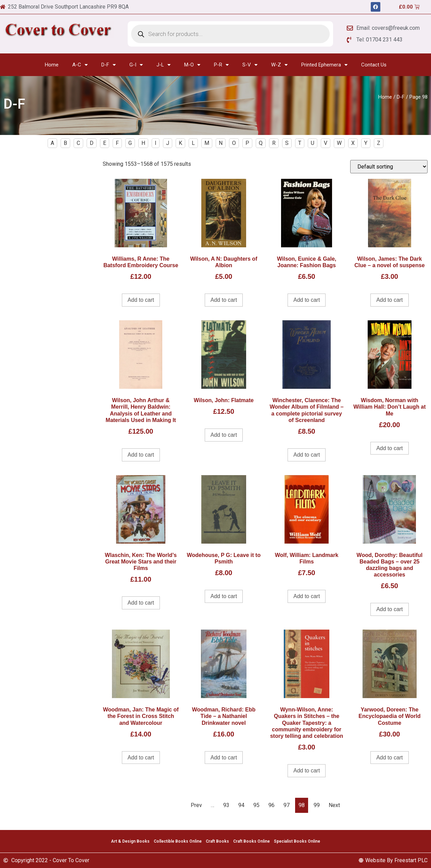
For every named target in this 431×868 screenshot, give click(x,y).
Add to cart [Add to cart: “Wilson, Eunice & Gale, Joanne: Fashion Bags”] (307, 300)
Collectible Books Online (178, 841)
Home (52, 65)
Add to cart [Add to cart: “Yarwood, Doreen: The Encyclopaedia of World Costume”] (389, 758)
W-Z (279, 65)
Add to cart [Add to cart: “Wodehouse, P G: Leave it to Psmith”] (224, 596)
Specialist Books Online (297, 841)
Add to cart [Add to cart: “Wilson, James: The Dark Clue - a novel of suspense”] (389, 300)
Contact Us (374, 65)
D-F (109, 65)
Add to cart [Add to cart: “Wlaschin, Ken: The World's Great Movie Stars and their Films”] (141, 603)
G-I (136, 65)
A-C (80, 65)
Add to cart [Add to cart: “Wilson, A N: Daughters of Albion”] (224, 300)
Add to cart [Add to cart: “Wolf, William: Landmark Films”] (307, 596)
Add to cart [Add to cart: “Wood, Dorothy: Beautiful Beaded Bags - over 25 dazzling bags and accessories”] (389, 609)
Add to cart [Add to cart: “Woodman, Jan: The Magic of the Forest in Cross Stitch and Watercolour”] (141, 758)
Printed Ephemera (324, 65)
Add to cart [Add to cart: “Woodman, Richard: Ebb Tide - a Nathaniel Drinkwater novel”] (224, 758)
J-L (163, 65)
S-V (250, 65)
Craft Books (217, 841)
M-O (192, 65)
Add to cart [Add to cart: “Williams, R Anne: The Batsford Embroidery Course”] (141, 300)
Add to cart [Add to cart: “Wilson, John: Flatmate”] (224, 435)
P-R (221, 65)
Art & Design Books (130, 841)
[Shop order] (389, 167)
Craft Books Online (251, 841)
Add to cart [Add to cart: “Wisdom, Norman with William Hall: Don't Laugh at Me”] (389, 448)
